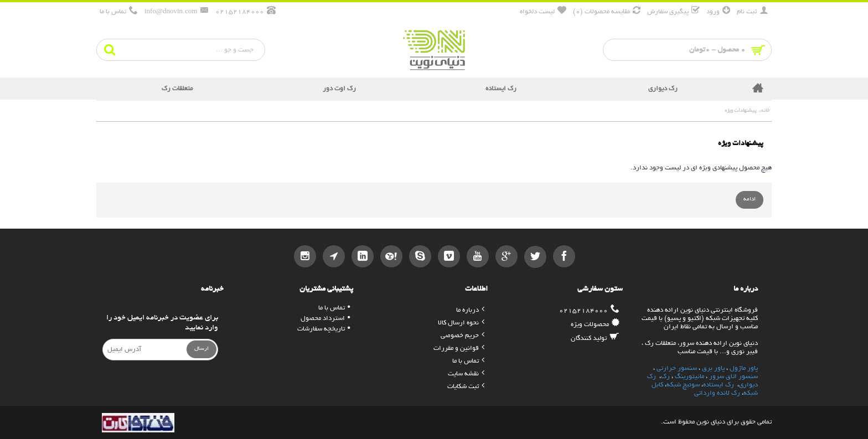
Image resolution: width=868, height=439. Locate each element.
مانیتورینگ (689, 377)
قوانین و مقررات (459, 348)
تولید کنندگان (595, 338)
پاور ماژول (744, 368)
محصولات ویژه (595, 324)
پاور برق (713, 368)
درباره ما (470, 310)
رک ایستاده (719, 385)
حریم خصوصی (463, 336)
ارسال (201, 349)
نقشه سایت (466, 374)
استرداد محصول (325, 319)
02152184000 (589, 311)
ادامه (750, 200)
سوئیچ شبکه (683, 385)
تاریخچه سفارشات (324, 329)
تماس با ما (468, 361)
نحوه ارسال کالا (461, 323)
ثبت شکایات (466, 387)
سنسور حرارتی (677, 368)
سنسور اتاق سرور (733, 377)
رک (665, 377)
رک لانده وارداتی (717, 393)
